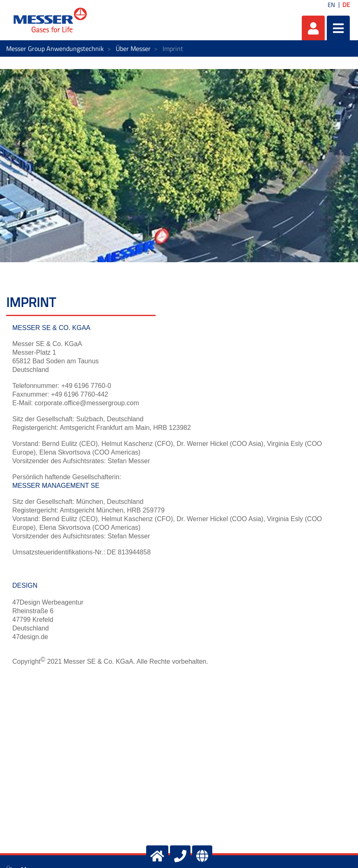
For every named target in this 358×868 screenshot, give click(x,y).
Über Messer (133, 48)
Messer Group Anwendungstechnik (55, 48)
